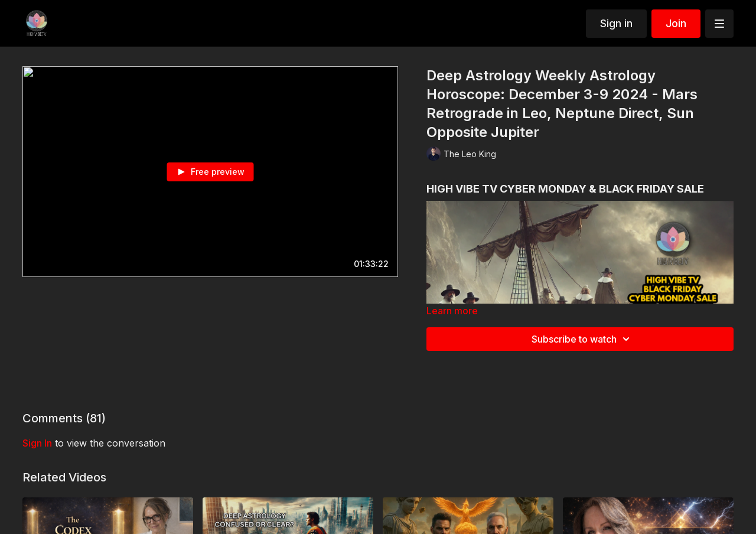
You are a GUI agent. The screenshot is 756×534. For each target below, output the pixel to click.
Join (676, 23)
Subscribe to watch (582, 339)
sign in (37, 443)
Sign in (616, 23)
